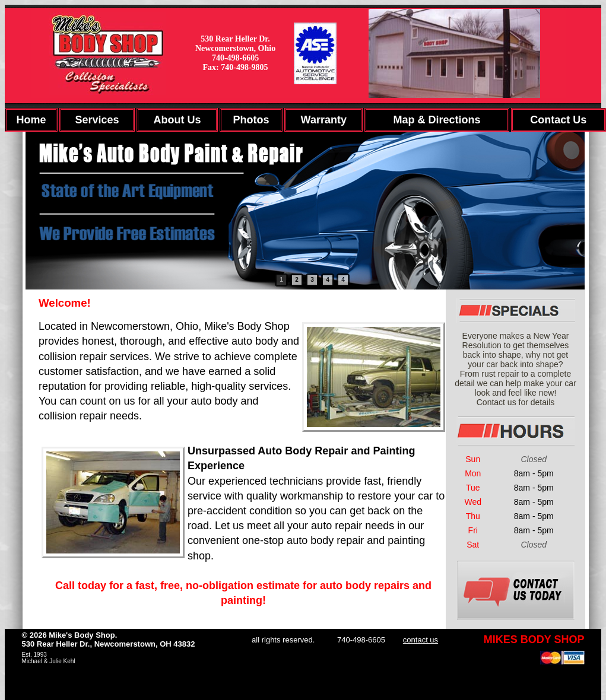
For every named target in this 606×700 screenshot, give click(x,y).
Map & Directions (437, 120)
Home (31, 120)
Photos (251, 120)
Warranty (324, 120)
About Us (177, 120)
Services (97, 120)
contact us (421, 640)
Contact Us (558, 120)
